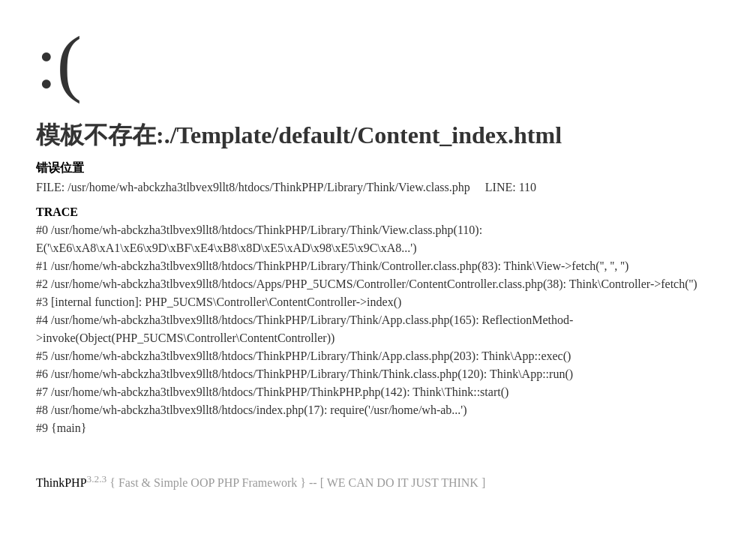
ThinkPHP (61, 483)
